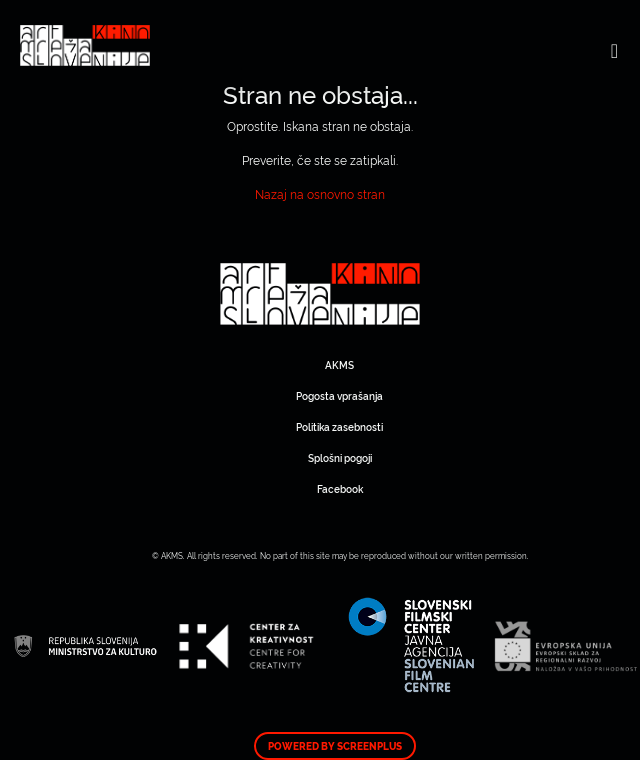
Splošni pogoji (340, 457)
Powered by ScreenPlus (335, 746)
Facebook (340, 488)
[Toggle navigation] (614, 50)
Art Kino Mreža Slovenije (320, 294)
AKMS (339, 364)
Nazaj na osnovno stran (320, 193)
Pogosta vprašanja (339, 395)
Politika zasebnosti (339, 426)
